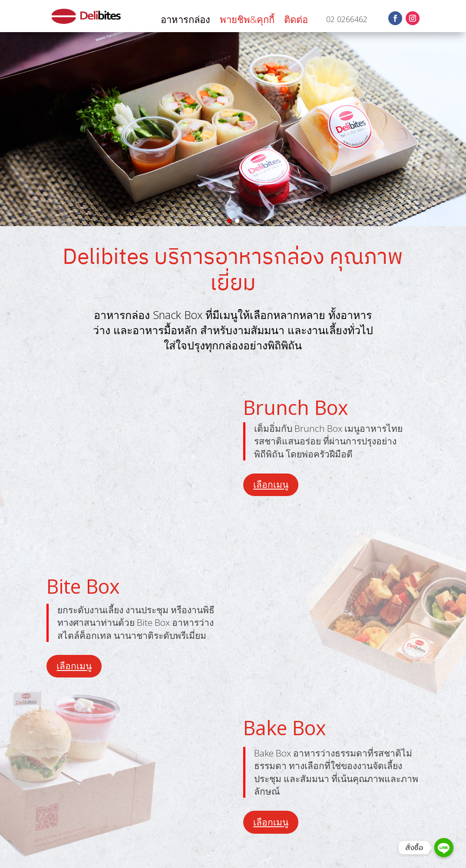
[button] (229, 221)
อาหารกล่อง (185, 21)
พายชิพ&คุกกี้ (247, 21)
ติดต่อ (296, 21)
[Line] (444, 848)
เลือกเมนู (271, 484)
